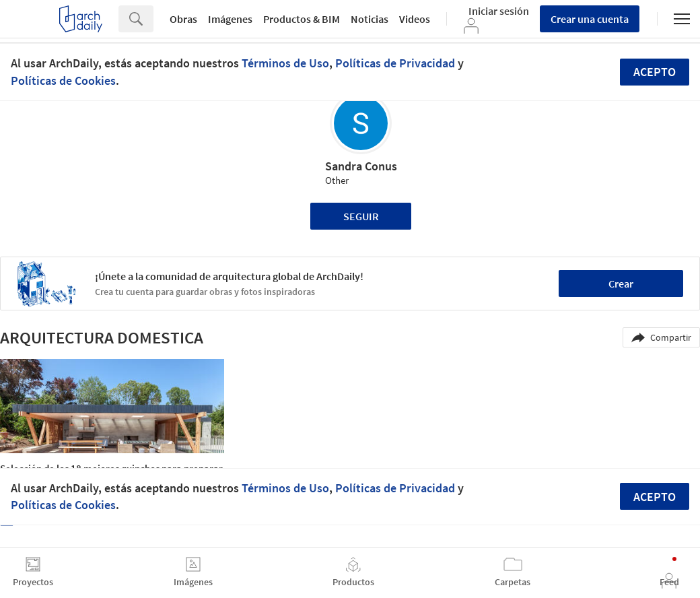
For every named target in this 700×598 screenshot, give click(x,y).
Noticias (370, 19)
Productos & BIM (302, 19)
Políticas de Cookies (63, 80)
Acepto (655, 72)
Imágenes (230, 19)
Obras (183, 19)
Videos (415, 19)
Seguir (361, 216)
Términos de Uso (285, 63)
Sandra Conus (361, 166)
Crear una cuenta (590, 19)
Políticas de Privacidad (395, 63)
